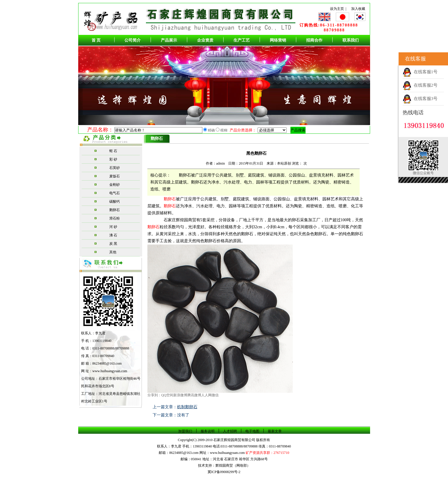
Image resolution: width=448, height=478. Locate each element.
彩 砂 (113, 159)
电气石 (115, 193)
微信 (215, 395)
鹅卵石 (115, 210)
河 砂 (113, 227)
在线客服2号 (420, 85)
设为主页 (337, 9)
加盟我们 (185, 431)
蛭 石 (113, 151)
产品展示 (169, 40)
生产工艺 (242, 40)
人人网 (206, 395)
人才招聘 (230, 431)
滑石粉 (115, 218)
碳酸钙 (115, 201)
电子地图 (252, 431)
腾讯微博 (194, 395)
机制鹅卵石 (187, 407)
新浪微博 (180, 395)
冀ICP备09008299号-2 (224, 472)
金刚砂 (115, 185)
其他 (113, 252)
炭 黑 (113, 244)
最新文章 (275, 431)
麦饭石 (115, 176)
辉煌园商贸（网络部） (233, 465)
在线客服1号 (420, 72)
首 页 (96, 40)
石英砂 (115, 168)
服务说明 (208, 431)
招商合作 (314, 40)
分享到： (154, 395)
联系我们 (351, 40)
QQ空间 (167, 395)
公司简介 (133, 40)
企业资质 (205, 40)
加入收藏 (358, 9)
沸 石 (113, 235)
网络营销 (278, 40)
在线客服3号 (420, 99)
